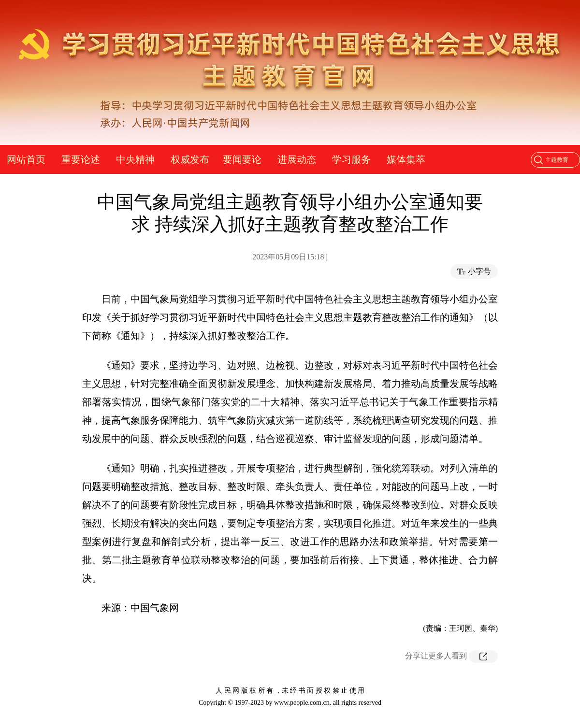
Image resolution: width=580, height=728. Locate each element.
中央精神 (135, 159)
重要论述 (81, 159)
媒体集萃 (406, 159)
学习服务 (351, 159)
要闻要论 (242, 159)
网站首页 (26, 159)
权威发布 (190, 159)
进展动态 (297, 159)
